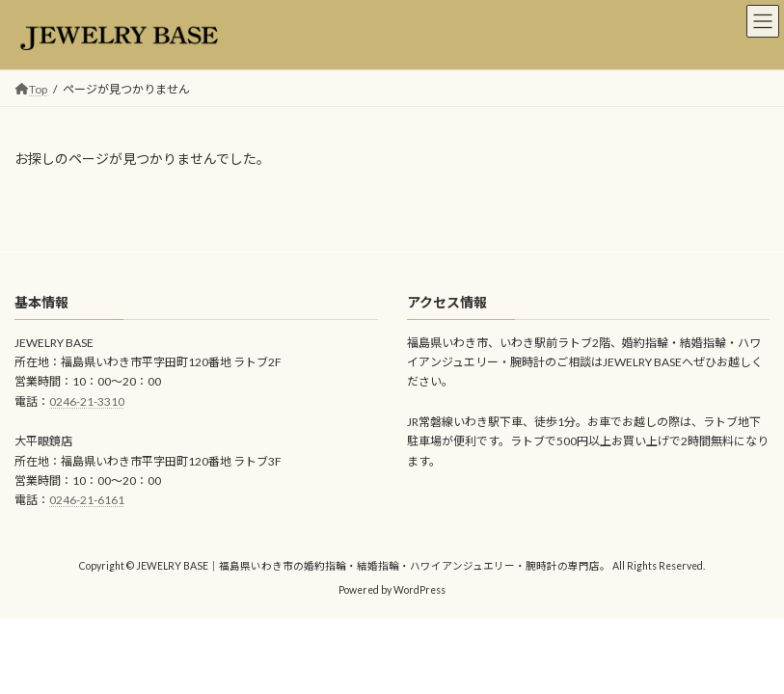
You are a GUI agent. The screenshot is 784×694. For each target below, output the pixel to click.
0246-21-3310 (87, 401)
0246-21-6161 (87, 500)
